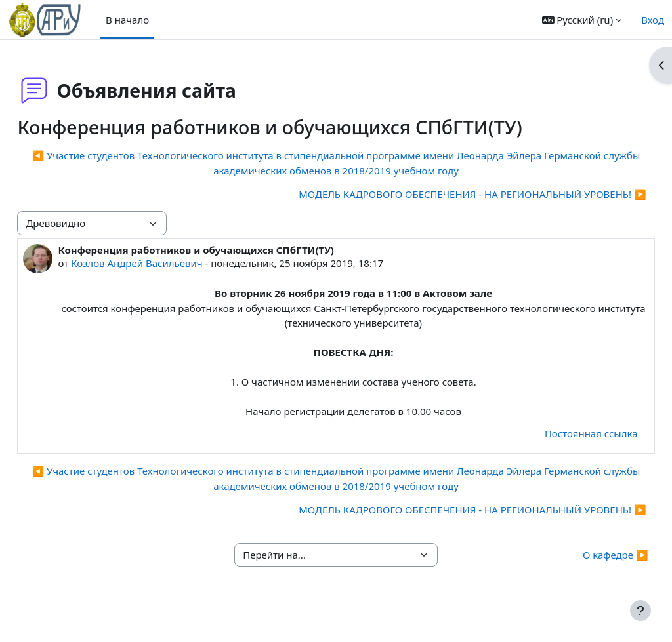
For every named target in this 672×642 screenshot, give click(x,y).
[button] (582, 20)
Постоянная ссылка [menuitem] (562, 448)
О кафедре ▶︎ (586, 569)
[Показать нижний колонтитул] (640, 611)
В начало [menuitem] (127, 20)
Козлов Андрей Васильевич (166, 263)
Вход (653, 20)
